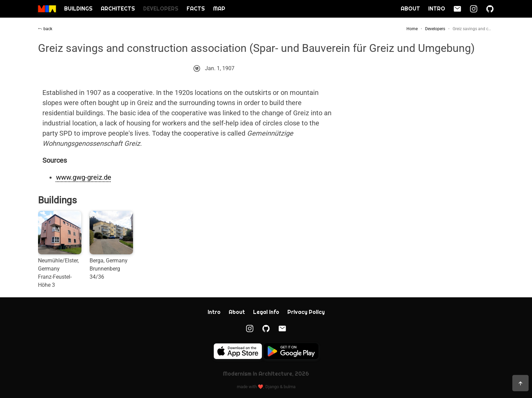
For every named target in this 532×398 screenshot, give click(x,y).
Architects (118, 9)
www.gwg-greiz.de (84, 177)
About (410, 9)
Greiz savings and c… (472, 29)
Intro (437, 9)
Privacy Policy (306, 312)
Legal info (266, 312)
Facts (196, 9)
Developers (161, 9)
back (45, 29)
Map (219, 9)
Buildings (78, 9)
